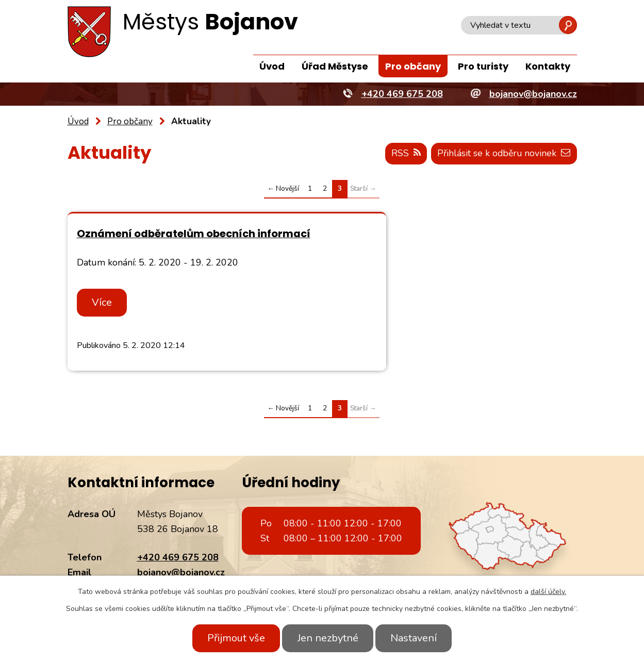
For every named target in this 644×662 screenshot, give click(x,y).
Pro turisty (483, 66)
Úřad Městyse (335, 66)
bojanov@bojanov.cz (181, 575)
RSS (403, 154)
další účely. (548, 592)
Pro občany (413, 66)
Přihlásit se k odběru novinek (503, 154)
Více (103, 305)
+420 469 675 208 (178, 560)
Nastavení (417, 638)
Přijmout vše (234, 638)
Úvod (272, 66)
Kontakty (548, 66)
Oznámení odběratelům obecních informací (166, 240)
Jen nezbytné (328, 638)
